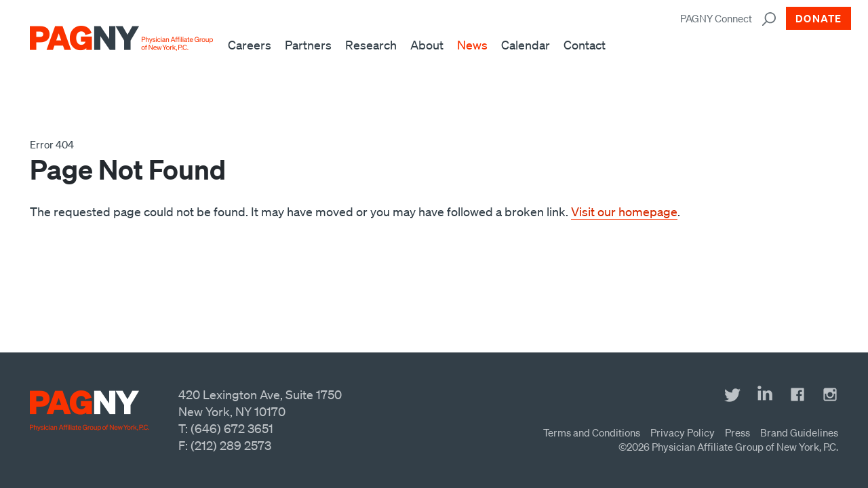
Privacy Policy (683, 432)
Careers (250, 45)
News (472, 45)
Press (737, 432)
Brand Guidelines (799, 432)
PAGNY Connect (716, 18)
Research (371, 45)
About (427, 45)
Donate (818, 18)
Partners (308, 45)
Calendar (526, 45)
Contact (585, 45)
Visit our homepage (624, 211)
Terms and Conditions (592, 432)
